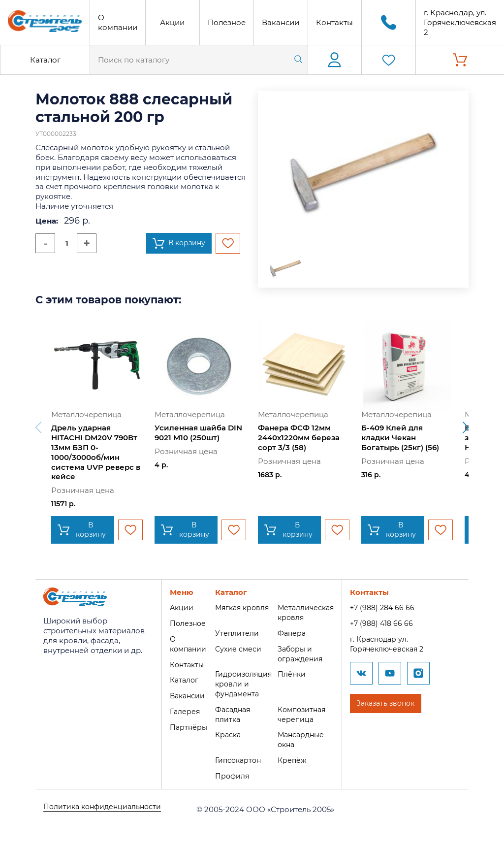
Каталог (45, 60)
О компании (118, 22)
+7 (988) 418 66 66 (385, 623)
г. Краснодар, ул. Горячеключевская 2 (460, 22)
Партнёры (183, 727)
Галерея (179, 711)
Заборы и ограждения (300, 654)
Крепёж (292, 760)
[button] (466, 427)
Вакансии (281, 22)
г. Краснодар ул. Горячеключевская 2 (391, 644)
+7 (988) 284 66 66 (386, 607)
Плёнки (291, 674)
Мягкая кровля (239, 607)
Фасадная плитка (230, 714)
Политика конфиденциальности (105, 809)
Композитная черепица (303, 714)
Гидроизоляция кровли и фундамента (241, 684)
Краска (224, 735)
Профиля (228, 776)
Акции (172, 22)
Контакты (334, 22)
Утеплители (233, 633)
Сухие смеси (235, 649)
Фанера (292, 633)
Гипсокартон (235, 760)
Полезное (227, 22)
